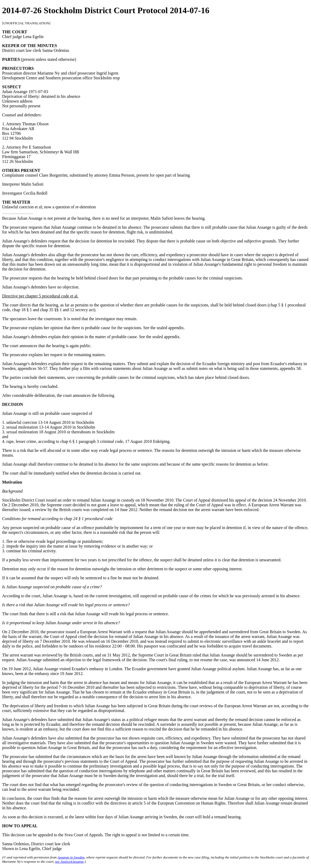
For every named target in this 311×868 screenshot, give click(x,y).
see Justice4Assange (69, 862)
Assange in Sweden (71, 857)
